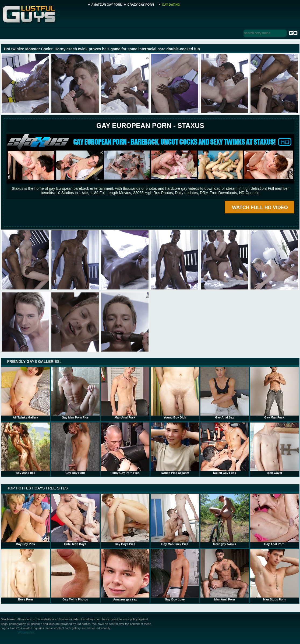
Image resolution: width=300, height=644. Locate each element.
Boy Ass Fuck (26, 448)
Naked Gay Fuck (225, 448)
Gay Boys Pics (125, 520)
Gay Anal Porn (274, 520)
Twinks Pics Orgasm (175, 448)
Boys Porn (26, 575)
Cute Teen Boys (75, 520)
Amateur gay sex (125, 575)
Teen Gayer (274, 448)
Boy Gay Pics (26, 520)
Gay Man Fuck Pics (175, 520)
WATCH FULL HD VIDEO (260, 207)
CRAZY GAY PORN (141, 5)
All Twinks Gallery (26, 393)
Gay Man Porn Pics (75, 393)
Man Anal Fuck (125, 393)
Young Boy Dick (175, 393)
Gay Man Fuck (274, 393)
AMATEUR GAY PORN (107, 5)
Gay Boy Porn (75, 448)
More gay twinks (225, 520)
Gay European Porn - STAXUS (150, 126)
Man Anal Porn (225, 575)
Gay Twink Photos (75, 575)
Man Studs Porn (274, 575)
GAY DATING (171, 5)
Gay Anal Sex (225, 393)
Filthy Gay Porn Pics (125, 448)
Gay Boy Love (175, 575)
